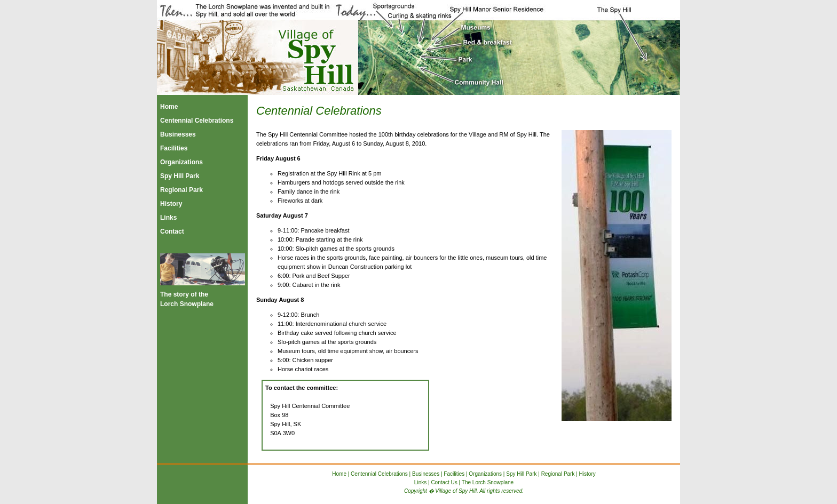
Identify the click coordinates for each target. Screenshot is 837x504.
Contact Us (444, 482)
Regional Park (181, 190)
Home (169, 107)
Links (168, 218)
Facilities (174, 148)
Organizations (181, 162)
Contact (172, 231)
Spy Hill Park (180, 176)
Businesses (178, 134)
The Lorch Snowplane (488, 482)
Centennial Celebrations (197, 121)
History (171, 204)
